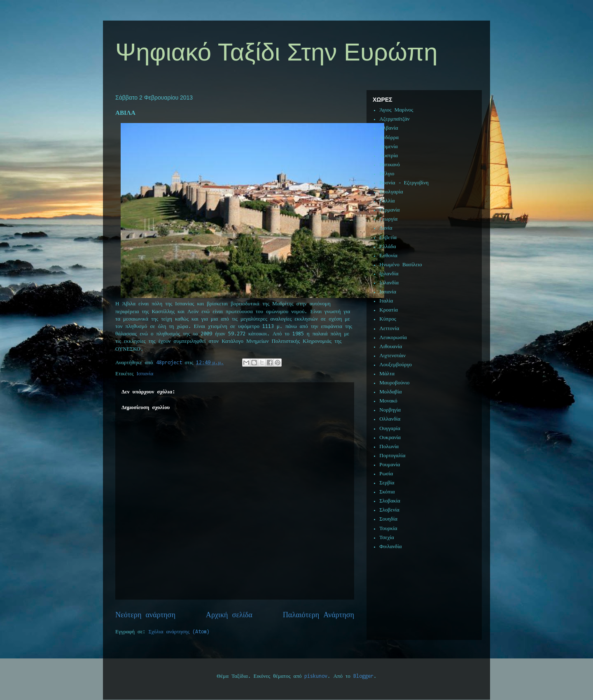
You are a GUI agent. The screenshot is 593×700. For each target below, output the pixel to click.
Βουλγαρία (391, 192)
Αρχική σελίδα (229, 615)
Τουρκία (388, 529)
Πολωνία (389, 447)
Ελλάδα (388, 247)
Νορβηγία (390, 410)
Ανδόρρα (389, 138)
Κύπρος (388, 319)
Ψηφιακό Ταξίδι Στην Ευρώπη (277, 52)
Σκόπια (387, 492)
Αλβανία (389, 128)
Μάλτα (387, 374)
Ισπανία (145, 374)
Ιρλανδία (389, 274)
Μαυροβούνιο (394, 383)
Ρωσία (386, 474)
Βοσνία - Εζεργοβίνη (404, 183)
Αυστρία (389, 156)
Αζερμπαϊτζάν (394, 119)
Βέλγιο (387, 174)
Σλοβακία (390, 501)
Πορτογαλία (392, 456)
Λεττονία (389, 329)
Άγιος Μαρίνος (396, 110)
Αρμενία (389, 147)
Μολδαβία (390, 392)
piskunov (316, 676)
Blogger (363, 676)
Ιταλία (386, 301)
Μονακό (388, 401)
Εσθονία (388, 256)
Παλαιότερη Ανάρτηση (319, 615)
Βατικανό (390, 165)
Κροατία (389, 310)
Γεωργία (388, 219)
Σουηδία (388, 519)
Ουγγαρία (390, 429)
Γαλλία (387, 201)
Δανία (386, 228)
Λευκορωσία (393, 338)
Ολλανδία (390, 419)
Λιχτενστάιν (392, 356)
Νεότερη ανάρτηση (145, 615)
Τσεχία (387, 538)
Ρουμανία (390, 465)
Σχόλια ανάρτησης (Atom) (179, 632)
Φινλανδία (390, 547)
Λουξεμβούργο (396, 365)
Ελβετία (388, 238)
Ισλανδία (389, 283)
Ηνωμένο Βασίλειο (400, 265)
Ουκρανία (390, 438)
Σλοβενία (389, 510)
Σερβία (387, 483)
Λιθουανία (391, 347)
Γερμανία (389, 210)
